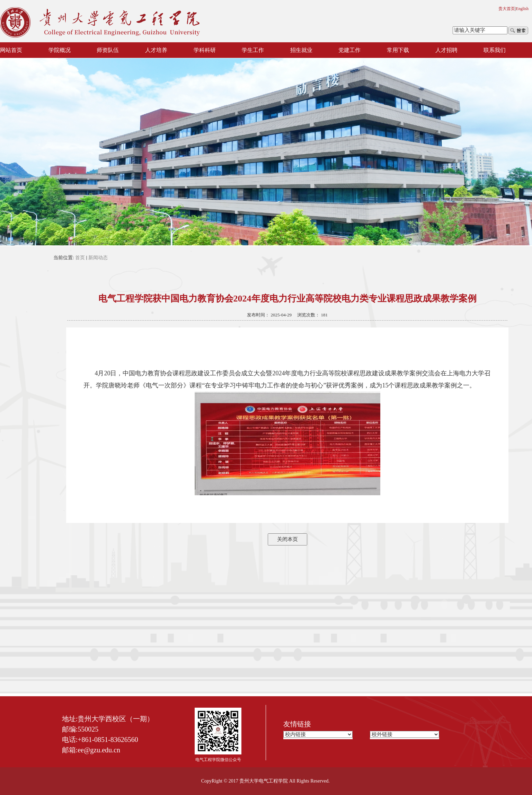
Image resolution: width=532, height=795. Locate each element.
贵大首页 (507, 9)
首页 (80, 258)
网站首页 (11, 50)
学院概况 (60, 50)
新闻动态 (98, 258)
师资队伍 (108, 50)
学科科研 (205, 50)
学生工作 (253, 50)
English (522, 9)
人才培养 (156, 50)
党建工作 (349, 50)
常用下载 (398, 50)
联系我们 (495, 50)
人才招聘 (446, 50)
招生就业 (301, 50)
